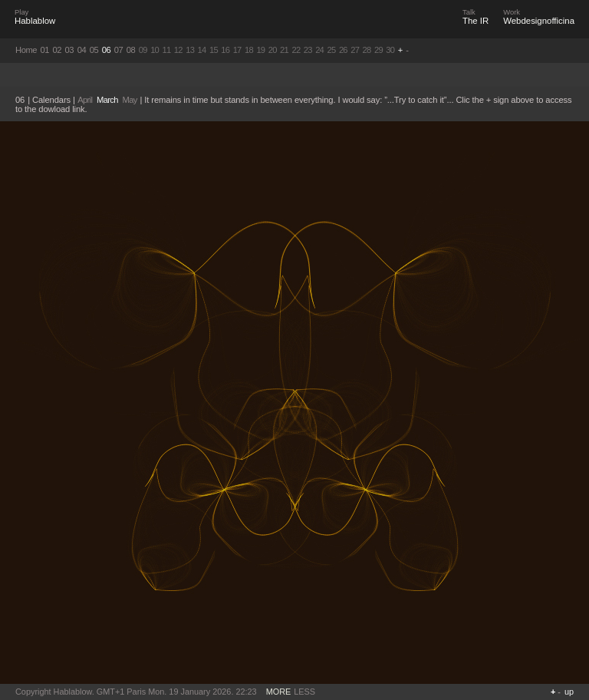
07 (119, 50)
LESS (304, 692)
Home (26, 50)
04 (82, 50)
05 (94, 50)
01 (45, 50)
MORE (279, 692)
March (107, 100)
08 (131, 50)
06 (107, 50)
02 (58, 50)
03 (70, 50)
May (130, 100)
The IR (475, 21)
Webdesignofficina (539, 21)
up (569, 692)
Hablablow (35, 21)
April (85, 100)
